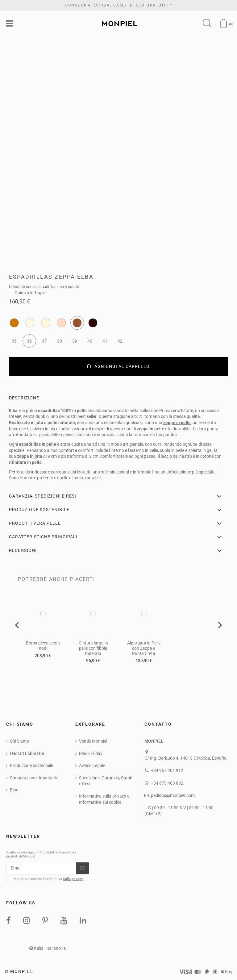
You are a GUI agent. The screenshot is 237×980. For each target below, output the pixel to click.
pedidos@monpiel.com (173, 795)
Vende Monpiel (93, 741)
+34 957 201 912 (167, 770)
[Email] (41, 868)
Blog (14, 790)
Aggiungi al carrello (118, 366)
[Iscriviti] (82, 868)
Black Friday (91, 753)
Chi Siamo (19, 741)
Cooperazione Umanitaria (34, 778)
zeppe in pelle (177, 423)
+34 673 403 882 (167, 783)
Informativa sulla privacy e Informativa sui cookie (104, 799)
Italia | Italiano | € (48, 948)
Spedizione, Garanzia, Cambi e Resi (106, 781)
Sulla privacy (73, 879)
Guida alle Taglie (30, 291)
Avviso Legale (92, 765)
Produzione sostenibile (31, 765)
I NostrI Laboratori (28, 753)
